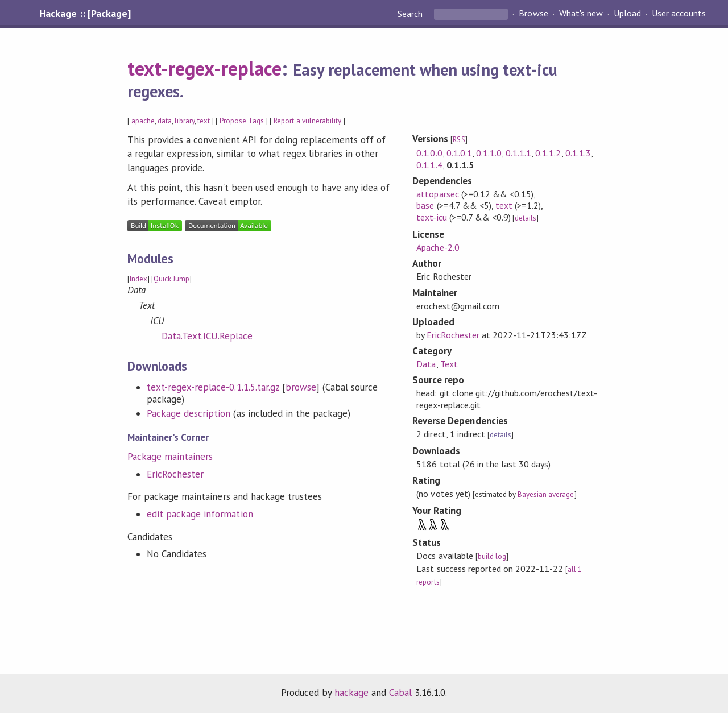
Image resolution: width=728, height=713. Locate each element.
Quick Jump (171, 279)
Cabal (400, 693)
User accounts (679, 14)
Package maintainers (170, 457)
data (165, 121)
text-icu (431, 217)
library (184, 121)
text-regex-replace (204, 68)
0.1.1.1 (518, 153)
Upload (627, 14)
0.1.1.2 (548, 153)
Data (426, 364)
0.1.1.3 (578, 153)
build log (492, 556)
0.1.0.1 (459, 153)
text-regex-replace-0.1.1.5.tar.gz (213, 387)
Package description (189, 413)
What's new (581, 14)
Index (138, 279)
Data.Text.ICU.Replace (207, 336)
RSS (459, 140)
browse (301, 387)
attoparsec (437, 194)
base (425, 205)
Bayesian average (546, 494)
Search (411, 14)
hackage (351, 693)
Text (449, 364)
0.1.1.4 (429, 165)
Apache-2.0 (438, 247)
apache (143, 121)
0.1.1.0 (489, 153)
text (204, 121)
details (526, 218)
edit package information (200, 514)
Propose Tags (242, 121)
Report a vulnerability (307, 121)
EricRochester (175, 474)
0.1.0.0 (429, 153)
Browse (533, 14)
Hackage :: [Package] (85, 14)
